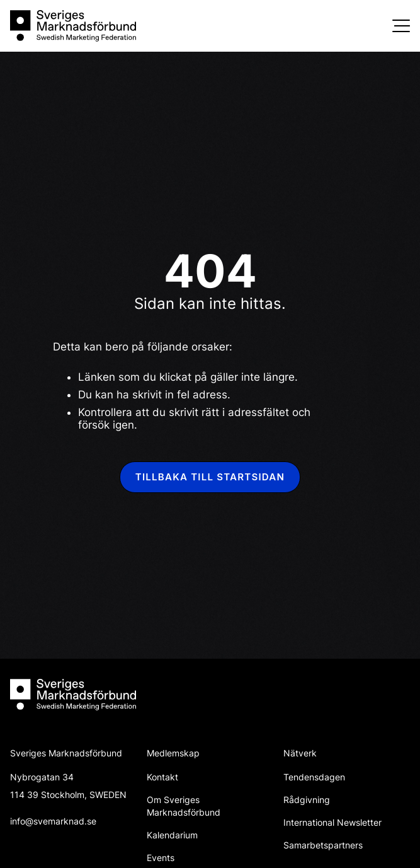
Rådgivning (307, 800)
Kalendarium (172, 835)
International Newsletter (332, 822)
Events (161, 858)
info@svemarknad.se (53, 821)
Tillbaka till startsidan (210, 477)
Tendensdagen (314, 777)
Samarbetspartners (323, 845)
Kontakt (162, 777)
